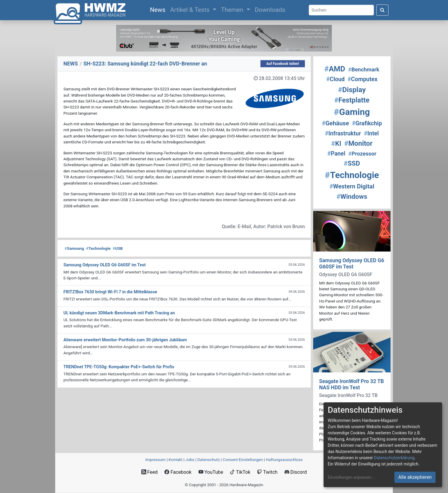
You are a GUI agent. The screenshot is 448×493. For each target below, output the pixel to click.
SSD (352, 163)
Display (352, 90)
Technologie (98, 248)
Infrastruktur (343, 133)
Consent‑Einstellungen (243, 460)
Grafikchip (367, 123)
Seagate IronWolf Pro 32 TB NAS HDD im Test (352, 384)
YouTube (211, 472)
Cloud (335, 79)
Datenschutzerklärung (394, 458)
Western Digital (352, 186)
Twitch (267, 472)
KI (336, 143)
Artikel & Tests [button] (191, 10)
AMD (335, 69)
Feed (149, 472)
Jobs (190, 460)
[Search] (341, 10)
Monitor (358, 143)
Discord (296, 472)
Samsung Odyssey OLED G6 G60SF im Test (352, 264)
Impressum (156, 460)
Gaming (352, 112)
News (159, 9)
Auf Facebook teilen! (283, 64)
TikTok (240, 472)
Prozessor (363, 154)
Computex (362, 79)
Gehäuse (335, 123)
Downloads (270, 10)
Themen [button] (233, 10)
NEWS (71, 64)
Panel (336, 154)
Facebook (178, 472)
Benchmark (364, 69)
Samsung (74, 248)
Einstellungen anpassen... (351, 477)
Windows (352, 196)
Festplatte (352, 100)
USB (118, 248)
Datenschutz (209, 460)
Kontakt (176, 460)
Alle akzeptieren (415, 477)
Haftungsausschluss (284, 460)
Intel (371, 133)
